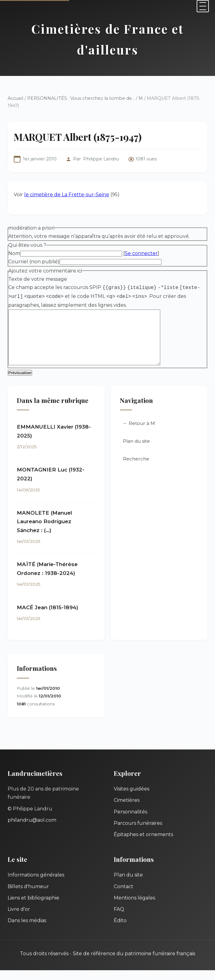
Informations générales (36, 885)
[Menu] (203, 6)
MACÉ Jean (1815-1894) (48, 617)
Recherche (136, 469)
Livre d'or (19, 919)
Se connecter (141, 253)
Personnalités (130, 822)
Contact (124, 896)
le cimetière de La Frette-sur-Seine (67, 195)
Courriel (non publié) (34, 262)
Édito (120, 930)
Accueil (15, 98)
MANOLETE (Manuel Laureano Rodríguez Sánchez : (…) (44, 531)
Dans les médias (27, 930)
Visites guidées (132, 799)
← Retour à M (139, 433)
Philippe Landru (101, 159)
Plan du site (136, 451)
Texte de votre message (38, 279)
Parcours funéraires (138, 833)
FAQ (119, 919)
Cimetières (127, 810)
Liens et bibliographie (33, 908)
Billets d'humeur (28, 896)
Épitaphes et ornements (143, 844)
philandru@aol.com (32, 830)
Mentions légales (134, 908)
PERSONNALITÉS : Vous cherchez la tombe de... (81, 98)
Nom (14, 253)
